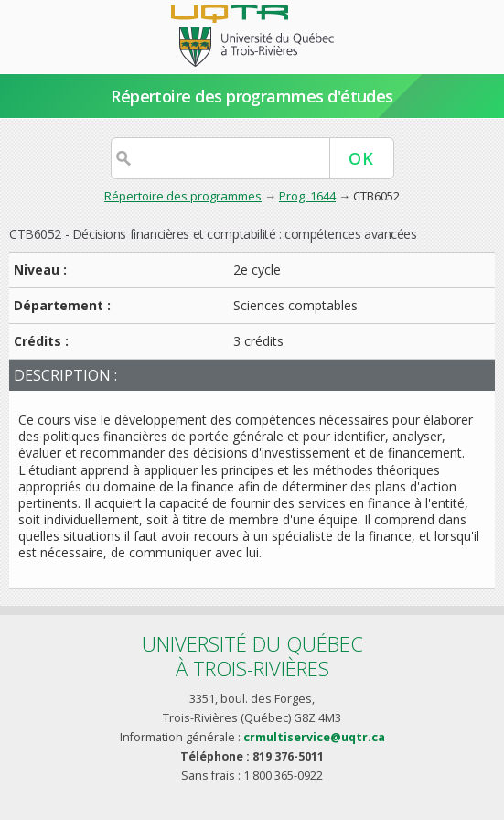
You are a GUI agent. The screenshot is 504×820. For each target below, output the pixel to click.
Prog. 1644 (307, 196)
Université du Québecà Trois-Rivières (252, 656)
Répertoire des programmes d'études (252, 96)
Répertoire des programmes (183, 196)
